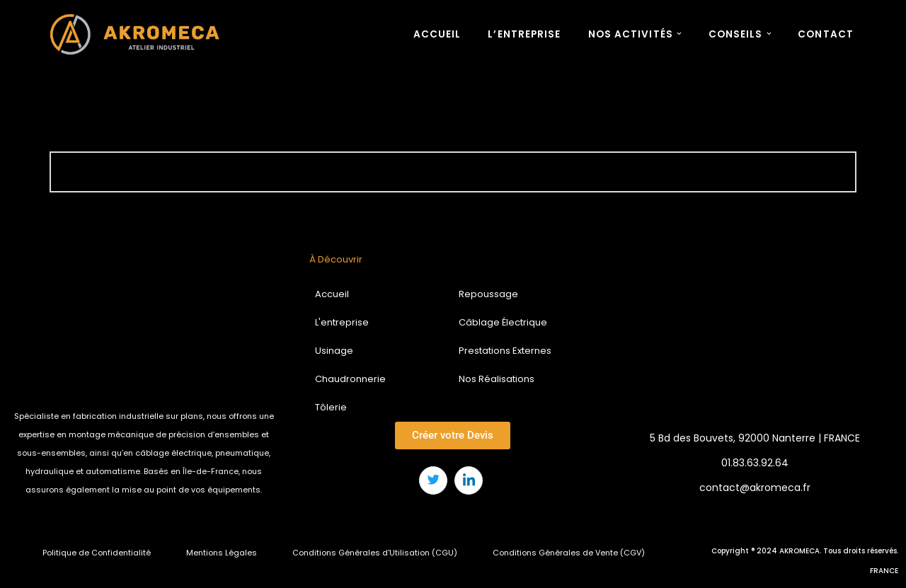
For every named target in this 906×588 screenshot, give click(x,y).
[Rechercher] (437, 172)
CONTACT (826, 34)
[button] (679, 34)
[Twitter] (433, 480)
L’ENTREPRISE (524, 34)
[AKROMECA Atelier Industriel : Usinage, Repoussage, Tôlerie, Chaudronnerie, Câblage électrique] (138, 34)
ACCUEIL (437, 34)
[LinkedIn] (469, 480)
